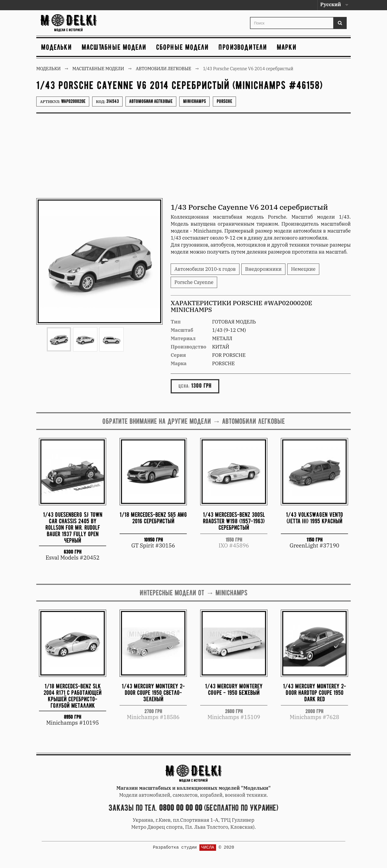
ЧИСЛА (208, 848)
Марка (179, 363)
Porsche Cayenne (194, 282)
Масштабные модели (114, 47)
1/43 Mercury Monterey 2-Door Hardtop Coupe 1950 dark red (315, 693)
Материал (183, 338)
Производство (189, 347)
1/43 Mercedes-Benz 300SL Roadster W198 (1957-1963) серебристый (234, 521)
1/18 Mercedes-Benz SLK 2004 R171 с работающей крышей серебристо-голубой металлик (73, 696)
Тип (176, 322)
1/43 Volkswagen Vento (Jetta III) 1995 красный (314, 518)
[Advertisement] (193, 158)
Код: (107, 101)
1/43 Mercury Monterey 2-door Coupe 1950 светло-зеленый (153, 693)
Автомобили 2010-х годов (205, 269)
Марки (287, 47)
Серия (178, 355)
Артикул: (63, 101)
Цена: (184, 386)
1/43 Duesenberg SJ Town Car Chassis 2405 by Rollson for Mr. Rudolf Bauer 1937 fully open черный (73, 527)
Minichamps (194, 101)
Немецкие (303, 269)
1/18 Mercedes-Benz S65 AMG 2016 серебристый (153, 518)
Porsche (224, 101)
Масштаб (182, 330)
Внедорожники (263, 269)
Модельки (57, 47)
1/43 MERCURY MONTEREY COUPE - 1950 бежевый (234, 689)
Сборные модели (182, 47)
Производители (243, 47)
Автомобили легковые (151, 101)
